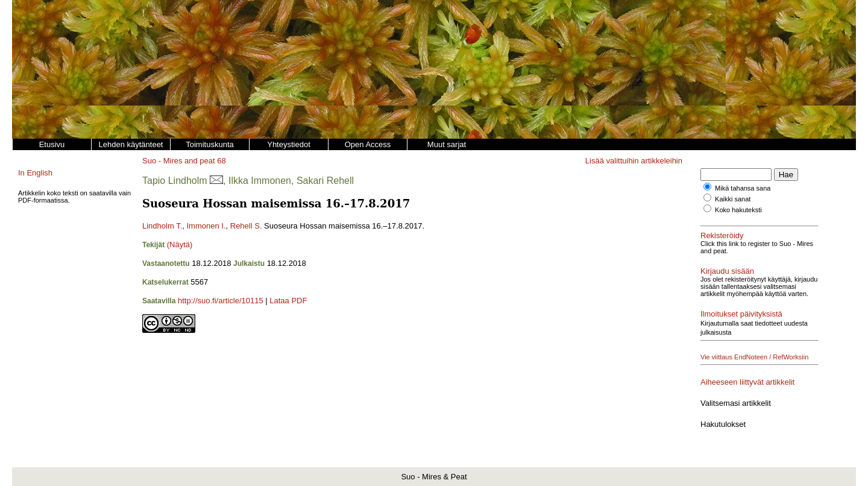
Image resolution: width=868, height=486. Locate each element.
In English (35, 173)
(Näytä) (180, 245)
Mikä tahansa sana (743, 188)
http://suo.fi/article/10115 (221, 301)
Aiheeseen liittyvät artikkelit (747, 382)
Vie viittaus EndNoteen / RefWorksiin (754, 357)
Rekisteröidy (722, 235)
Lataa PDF (288, 301)
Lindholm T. (162, 226)
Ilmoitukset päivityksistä (741, 314)
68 (221, 161)
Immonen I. (206, 226)
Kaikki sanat (733, 199)
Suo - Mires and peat (179, 161)
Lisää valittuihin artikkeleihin (634, 161)
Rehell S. (246, 226)
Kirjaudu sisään (727, 271)
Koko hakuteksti (738, 210)
